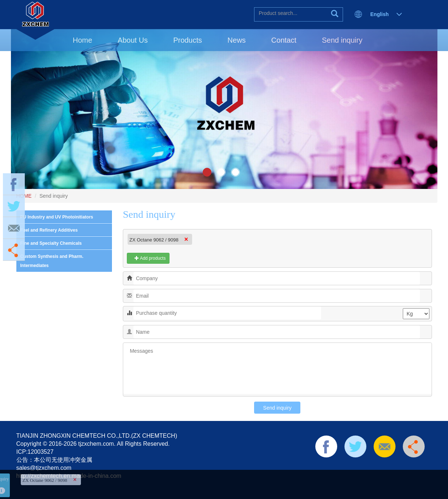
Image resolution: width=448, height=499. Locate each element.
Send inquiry (342, 40)
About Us (133, 40)
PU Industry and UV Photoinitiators (57, 217)
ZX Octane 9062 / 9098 (154, 240)
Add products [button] (148, 258)
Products (188, 40)
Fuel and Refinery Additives (49, 230)
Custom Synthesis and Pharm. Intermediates (52, 261)
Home (83, 40)
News (237, 40)
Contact (284, 40)
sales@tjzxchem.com (44, 468)
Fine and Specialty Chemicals (51, 243)
